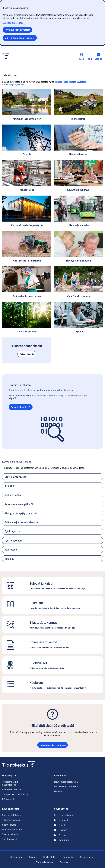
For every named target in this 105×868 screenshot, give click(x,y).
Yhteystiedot (16, 857)
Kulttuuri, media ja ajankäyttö (27, 225)
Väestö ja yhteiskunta (78, 296)
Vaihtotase (11, 549)
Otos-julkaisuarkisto (12, 829)
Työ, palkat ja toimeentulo (27, 296)
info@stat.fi (8, 799)
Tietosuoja (68, 857)
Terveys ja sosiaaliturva (78, 261)
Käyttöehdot (50, 857)
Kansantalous (27, 190)
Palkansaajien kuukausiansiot (21, 522)
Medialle (58, 791)
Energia (27, 154)
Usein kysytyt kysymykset (67, 786)
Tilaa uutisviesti (64, 815)
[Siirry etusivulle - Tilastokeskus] (6, 57)
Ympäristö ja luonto (27, 332)
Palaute (33, 857)
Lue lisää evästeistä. (13, 23)
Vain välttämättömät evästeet (20, 38)
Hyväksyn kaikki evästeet (17, 30)
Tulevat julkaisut (10, 834)
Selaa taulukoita (22, 407)
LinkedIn (61, 830)
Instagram (61, 840)
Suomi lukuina (9, 825)
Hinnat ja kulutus (78, 154)
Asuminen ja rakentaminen (27, 119)
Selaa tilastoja (27, 354)
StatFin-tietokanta (12, 815)
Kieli (81, 56)
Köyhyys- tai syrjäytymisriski (21, 513)
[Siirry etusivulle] (19, 764)
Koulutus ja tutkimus (78, 190)
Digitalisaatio (78, 119)
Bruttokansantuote (15, 477)
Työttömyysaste (13, 540)
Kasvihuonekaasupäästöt (19, 504)
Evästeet (64, 862)
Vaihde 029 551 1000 (12, 789)
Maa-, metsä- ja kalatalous (27, 261)
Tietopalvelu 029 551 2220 (15, 794)
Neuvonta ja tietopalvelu (66, 782)
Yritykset (78, 332)
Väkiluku (9, 559)
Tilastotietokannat (11, 820)
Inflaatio (9, 486)
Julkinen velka (13, 495)
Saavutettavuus (87, 857)
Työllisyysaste (12, 531)
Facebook (61, 820)
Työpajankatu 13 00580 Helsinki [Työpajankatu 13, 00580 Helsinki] (10, 783)
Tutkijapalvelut (10, 839)
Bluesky (60, 825)
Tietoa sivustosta (45, 862)
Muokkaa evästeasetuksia (53, 745)
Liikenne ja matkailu (78, 225)
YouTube (61, 835)
